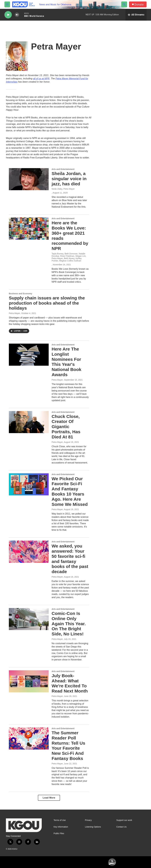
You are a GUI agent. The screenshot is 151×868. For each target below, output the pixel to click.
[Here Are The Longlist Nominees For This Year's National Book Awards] (29, 355)
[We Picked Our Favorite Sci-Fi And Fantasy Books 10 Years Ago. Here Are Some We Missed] (29, 484)
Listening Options (93, 827)
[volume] (17, 15)
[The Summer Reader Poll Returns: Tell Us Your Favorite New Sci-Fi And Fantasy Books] (29, 738)
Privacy (88, 820)
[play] (8, 15)
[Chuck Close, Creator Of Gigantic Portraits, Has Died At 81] (29, 422)
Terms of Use (60, 820)
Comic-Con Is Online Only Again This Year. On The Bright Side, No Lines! (69, 624)
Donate (139, 4)
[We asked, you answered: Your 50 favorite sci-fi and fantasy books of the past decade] (29, 552)
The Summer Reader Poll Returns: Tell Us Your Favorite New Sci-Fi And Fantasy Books (68, 746)
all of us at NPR (41, 79)
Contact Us (121, 827)
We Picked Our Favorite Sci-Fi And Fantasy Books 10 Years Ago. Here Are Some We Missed (70, 491)
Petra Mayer (14, 313)
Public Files (59, 833)
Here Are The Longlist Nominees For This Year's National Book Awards (67, 362)
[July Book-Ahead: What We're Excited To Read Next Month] (29, 681)
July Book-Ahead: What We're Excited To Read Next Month (70, 683)
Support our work (124, 820)
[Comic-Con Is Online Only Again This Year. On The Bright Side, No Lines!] (29, 619)
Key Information (61, 827)
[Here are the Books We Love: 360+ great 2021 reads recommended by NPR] (29, 228)
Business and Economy (20, 294)
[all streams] (136, 15)
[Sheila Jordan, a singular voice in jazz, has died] (29, 179)
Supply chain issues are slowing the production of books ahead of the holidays (47, 303)
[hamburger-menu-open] (7, 4)
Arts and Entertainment (63, 169)
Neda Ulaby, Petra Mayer (63, 189)
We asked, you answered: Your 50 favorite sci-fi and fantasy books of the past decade (70, 559)
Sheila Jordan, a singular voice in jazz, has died (69, 179)
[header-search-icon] (124, 4)
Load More (49, 798)
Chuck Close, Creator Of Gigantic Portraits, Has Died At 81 (66, 427)
